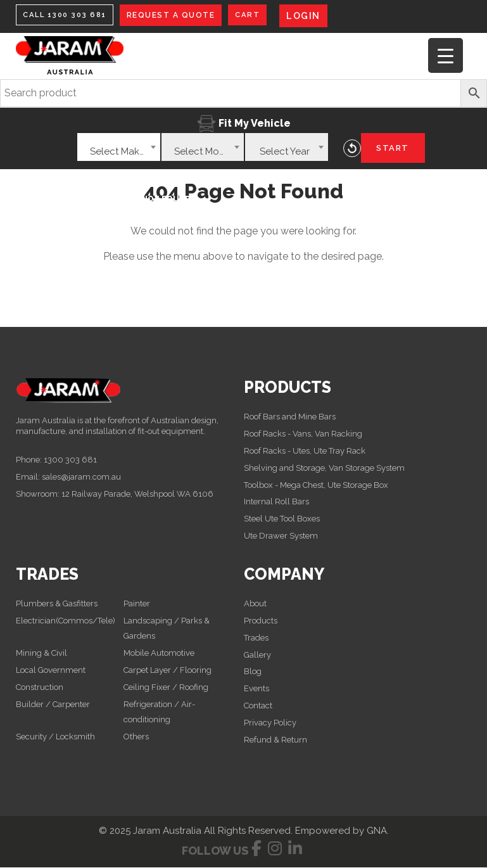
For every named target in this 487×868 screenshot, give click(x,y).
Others (136, 737)
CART (253, 15)
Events (256, 689)
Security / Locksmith (55, 737)
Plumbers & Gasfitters (57, 604)
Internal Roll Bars (276, 502)
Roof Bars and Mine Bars (290, 417)
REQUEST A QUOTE (177, 15)
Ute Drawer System (281, 536)
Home (38, 198)
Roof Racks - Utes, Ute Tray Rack (305, 451)
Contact (258, 706)
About (255, 604)
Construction (40, 687)
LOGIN (310, 16)
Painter (137, 604)
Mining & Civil (42, 654)
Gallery (257, 655)
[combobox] (119, 147)
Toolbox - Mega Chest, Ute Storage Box (316, 485)
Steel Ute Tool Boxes (282, 519)
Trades (256, 638)
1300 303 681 (70, 460)
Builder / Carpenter (53, 704)
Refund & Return (275, 740)
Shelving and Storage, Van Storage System (324, 468)
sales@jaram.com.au (81, 477)
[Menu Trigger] (446, 55)
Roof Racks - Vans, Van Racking (303, 434)
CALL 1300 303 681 (67, 15)
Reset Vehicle (352, 148)
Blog (253, 672)
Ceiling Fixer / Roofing (166, 687)
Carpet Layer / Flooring (168, 671)
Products (261, 621)
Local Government (51, 671)
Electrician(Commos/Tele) (66, 621)
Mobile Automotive (159, 654)
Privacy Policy (270, 723)
